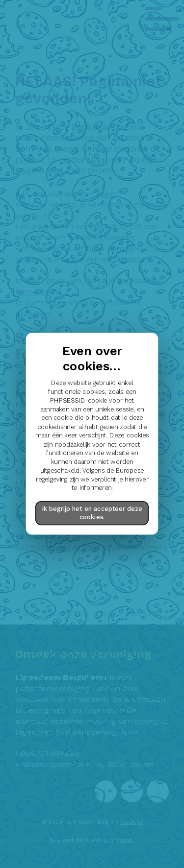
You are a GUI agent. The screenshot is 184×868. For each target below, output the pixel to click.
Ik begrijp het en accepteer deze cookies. (92, 513)
